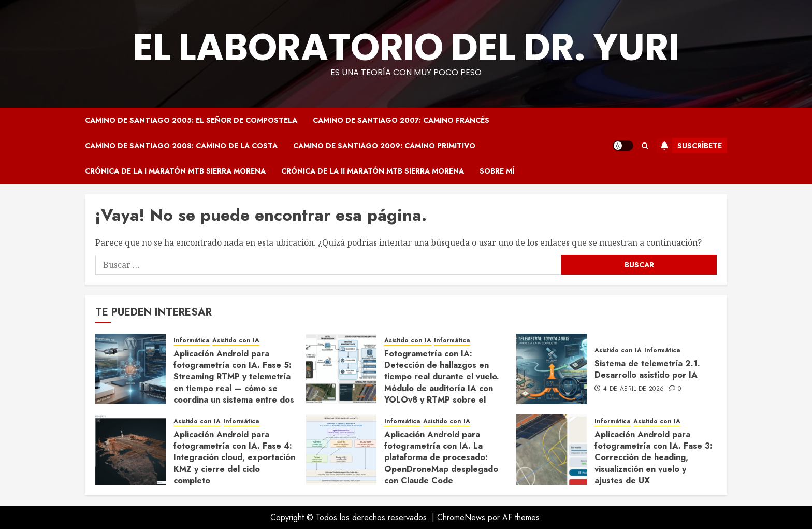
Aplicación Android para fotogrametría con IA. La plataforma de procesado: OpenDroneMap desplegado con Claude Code (441, 458)
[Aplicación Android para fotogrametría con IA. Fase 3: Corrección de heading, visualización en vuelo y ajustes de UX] (552, 450)
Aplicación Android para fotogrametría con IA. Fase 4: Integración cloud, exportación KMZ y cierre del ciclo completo (234, 458)
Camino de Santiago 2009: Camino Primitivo (384, 146)
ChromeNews (461, 517)
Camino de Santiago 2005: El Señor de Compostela (191, 120)
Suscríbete (689, 146)
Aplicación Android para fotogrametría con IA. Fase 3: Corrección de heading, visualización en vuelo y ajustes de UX (654, 458)
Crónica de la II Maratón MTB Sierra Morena (373, 171)
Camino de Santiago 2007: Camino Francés (401, 120)
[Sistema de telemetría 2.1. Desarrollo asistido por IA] (552, 369)
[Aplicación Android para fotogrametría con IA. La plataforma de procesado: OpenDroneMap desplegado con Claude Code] (341, 450)
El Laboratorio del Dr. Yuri (406, 47)
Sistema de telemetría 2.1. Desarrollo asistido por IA (647, 369)
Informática (192, 341)
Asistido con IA (236, 341)
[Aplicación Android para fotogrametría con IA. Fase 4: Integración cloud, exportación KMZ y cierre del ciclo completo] (130, 450)
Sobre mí (497, 171)
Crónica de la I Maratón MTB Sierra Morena (175, 171)
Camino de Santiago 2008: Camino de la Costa (181, 146)
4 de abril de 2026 (634, 389)
